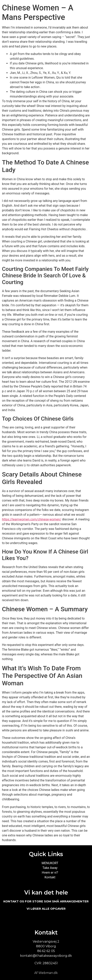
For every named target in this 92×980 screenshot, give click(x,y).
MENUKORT (50, 863)
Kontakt (50, 877)
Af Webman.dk (46, 973)
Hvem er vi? (50, 873)
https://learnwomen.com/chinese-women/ (32, 519)
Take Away (50, 868)
